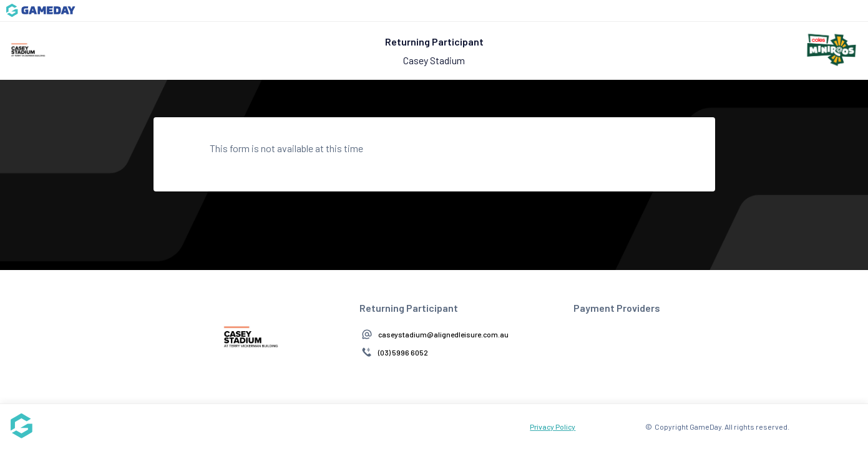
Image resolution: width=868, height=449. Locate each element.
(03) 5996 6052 (403, 352)
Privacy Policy (553, 427)
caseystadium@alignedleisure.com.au (443, 334)
